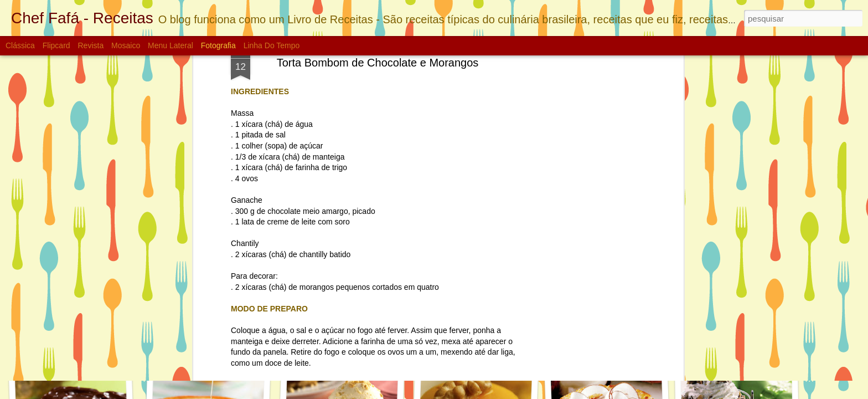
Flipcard (56, 45)
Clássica (20, 45)
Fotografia (218, 45)
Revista (91, 45)
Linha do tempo (272, 45)
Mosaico (126, 45)
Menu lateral (170, 45)
